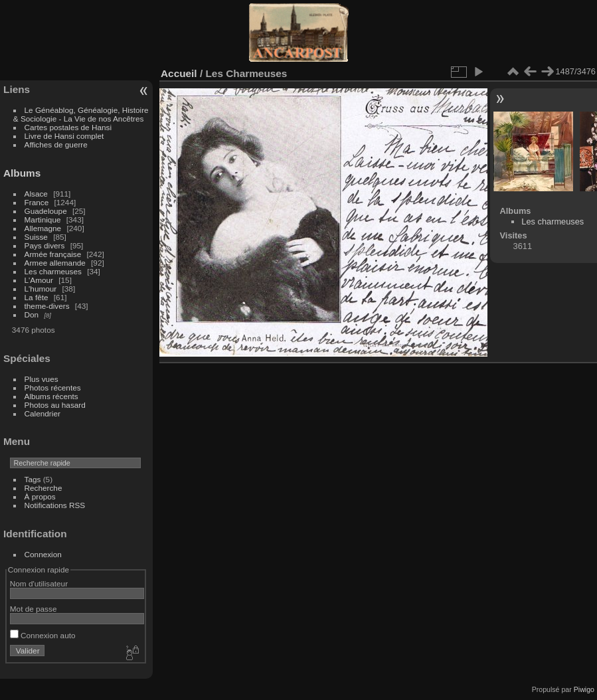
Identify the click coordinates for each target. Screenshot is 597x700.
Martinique (43, 219)
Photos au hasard (55, 405)
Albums (22, 173)
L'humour (41, 289)
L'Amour (39, 280)
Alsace (36, 194)
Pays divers (45, 245)
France (37, 202)
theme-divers (47, 306)
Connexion (43, 554)
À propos (40, 496)
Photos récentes (53, 388)
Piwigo (584, 689)
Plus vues (42, 379)
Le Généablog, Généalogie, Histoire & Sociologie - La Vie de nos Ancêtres (81, 114)
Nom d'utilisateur (39, 583)
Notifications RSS (55, 505)
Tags (33, 479)
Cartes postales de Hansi (68, 127)
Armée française (53, 254)
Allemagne (43, 228)
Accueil (179, 73)
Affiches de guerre (56, 144)
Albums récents (51, 396)
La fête (37, 297)
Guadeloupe (46, 211)
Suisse (36, 237)
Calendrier (43, 413)
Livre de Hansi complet (64, 136)
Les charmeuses (53, 271)
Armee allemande (55, 263)
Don (32, 314)
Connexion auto (43, 635)
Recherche (43, 488)
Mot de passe (34, 609)
